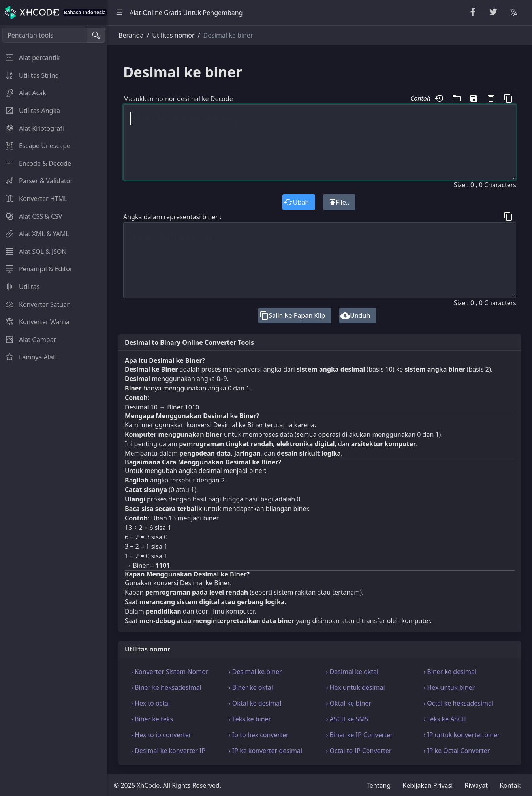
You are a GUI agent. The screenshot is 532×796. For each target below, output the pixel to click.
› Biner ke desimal (450, 672)
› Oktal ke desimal (255, 703)
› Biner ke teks (152, 719)
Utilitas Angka (30, 111)
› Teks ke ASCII (445, 719)
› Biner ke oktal (251, 687)
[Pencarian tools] (45, 35)
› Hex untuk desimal (356, 687)
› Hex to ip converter (161, 735)
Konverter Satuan (35, 304)
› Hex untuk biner (449, 687)
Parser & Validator (36, 181)
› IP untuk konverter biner (462, 735)
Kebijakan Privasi (428, 785)
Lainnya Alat (28, 357)
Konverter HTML (34, 199)
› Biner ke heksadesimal (166, 687)
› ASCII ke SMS (347, 719)
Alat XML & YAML (35, 234)
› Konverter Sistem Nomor (170, 672)
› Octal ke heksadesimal (458, 703)
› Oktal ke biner (349, 703)
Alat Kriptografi (32, 128)
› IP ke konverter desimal (265, 751)
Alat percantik (30, 58)
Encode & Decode (36, 163)
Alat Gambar (28, 340)
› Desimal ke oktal (352, 672)
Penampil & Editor (36, 269)
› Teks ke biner (250, 719)
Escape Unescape (35, 146)
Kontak (510, 785)
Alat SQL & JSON (33, 252)
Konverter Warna (35, 322)
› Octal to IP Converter (359, 751)
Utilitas (20, 287)
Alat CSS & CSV (31, 216)
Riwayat (477, 785)
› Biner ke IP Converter (360, 735)
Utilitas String (29, 75)
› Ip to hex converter (259, 735)
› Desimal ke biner (255, 672)
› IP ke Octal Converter (457, 751)
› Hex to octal (150, 703)
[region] (54, 411)
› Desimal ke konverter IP (168, 751)
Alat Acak (23, 93)
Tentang (379, 785)
